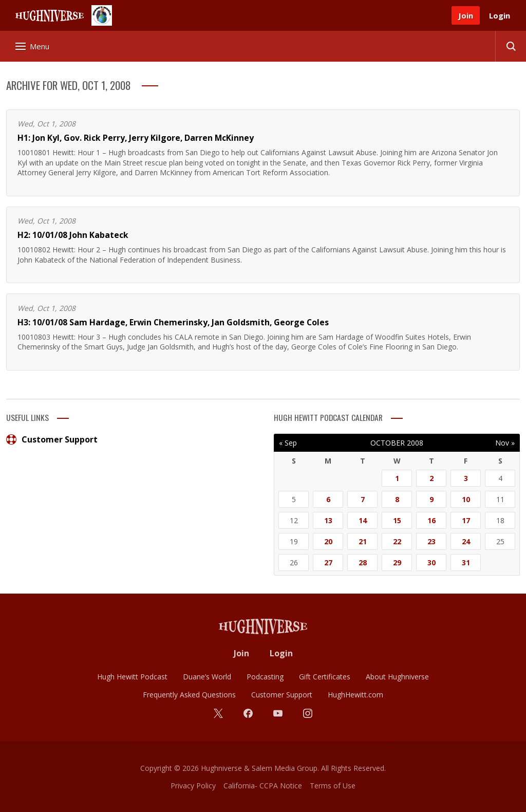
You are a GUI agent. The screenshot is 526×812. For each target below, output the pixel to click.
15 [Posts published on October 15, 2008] (397, 520)
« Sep (288, 443)
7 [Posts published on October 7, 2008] (363, 499)
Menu (32, 46)
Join (466, 15)
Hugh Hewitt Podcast (132, 677)
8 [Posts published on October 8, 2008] (397, 499)
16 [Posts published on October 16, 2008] (431, 520)
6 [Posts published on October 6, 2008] (328, 499)
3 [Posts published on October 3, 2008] (466, 478)
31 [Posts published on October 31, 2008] (466, 562)
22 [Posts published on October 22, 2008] (397, 541)
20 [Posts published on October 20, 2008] (328, 541)
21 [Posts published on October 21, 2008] (363, 541)
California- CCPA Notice (263, 786)
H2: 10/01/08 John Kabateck (73, 235)
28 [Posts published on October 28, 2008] (363, 562)
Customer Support (52, 439)
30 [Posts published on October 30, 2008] (431, 562)
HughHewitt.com (355, 695)
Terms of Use (333, 786)
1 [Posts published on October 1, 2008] (397, 478)
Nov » (505, 443)
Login (500, 15)
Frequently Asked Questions (189, 695)
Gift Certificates (325, 677)
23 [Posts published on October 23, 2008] (431, 541)
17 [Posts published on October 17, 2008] (466, 520)
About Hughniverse (397, 677)
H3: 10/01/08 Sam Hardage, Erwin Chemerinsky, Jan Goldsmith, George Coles (173, 322)
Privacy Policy (193, 786)
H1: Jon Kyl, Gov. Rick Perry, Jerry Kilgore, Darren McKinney (136, 138)
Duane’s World (207, 677)
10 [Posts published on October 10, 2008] (466, 499)
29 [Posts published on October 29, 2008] (397, 562)
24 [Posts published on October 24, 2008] (466, 541)
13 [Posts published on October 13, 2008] (328, 520)
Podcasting (265, 677)
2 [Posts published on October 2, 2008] (431, 478)
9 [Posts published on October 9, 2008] (431, 499)
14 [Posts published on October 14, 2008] (363, 520)
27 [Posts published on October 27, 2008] (328, 562)
